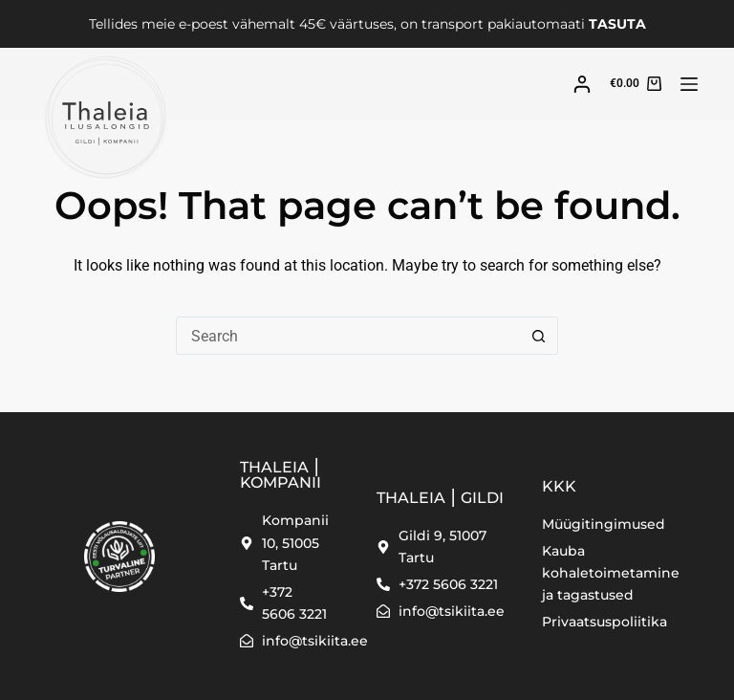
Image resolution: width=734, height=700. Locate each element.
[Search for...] (348, 336)
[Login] (582, 84)
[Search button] (539, 336)
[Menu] (689, 84)
